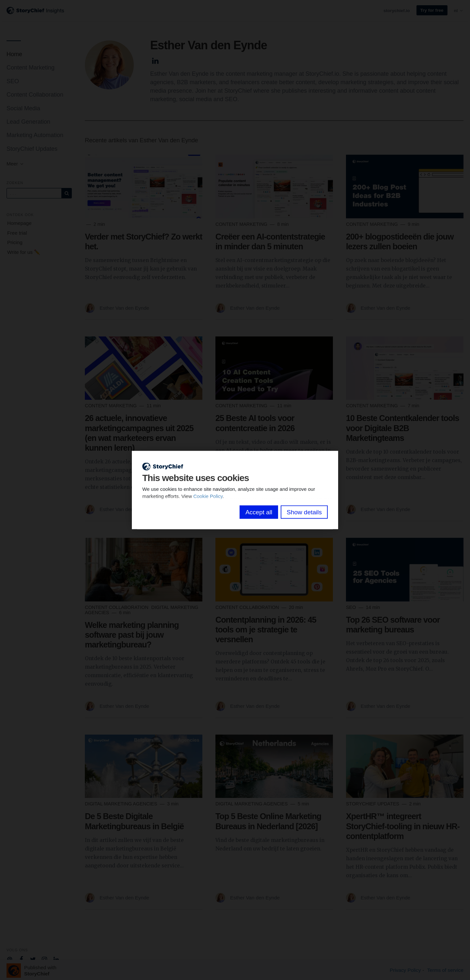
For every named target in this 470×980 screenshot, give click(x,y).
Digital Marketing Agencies (122, 804)
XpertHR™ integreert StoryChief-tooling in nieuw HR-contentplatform (403, 826)
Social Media (23, 108)
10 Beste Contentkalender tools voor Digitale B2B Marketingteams (403, 428)
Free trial (17, 233)
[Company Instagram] (45, 959)
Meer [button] (15, 164)
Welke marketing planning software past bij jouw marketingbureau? (132, 635)
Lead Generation (28, 122)
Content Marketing (31, 68)
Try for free (432, 10)
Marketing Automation (35, 135)
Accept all (259, 512)
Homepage (19, 223)
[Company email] (10, 959)
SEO (13, 81)
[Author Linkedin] (156, 60)
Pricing (15, 242)
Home (14, 54)
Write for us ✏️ (24, 252)
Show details (304, 512)
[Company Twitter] (33, 959)
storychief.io (397, 11)
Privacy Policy (405, 970)
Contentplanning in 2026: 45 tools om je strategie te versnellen (266, 630)
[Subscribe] (67, 193)
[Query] (34, 193)
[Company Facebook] (21, 959)
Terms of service (445, 970)
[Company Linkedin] (56, 959)
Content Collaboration (35, 95)
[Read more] (144, 186)
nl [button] (459, 11)
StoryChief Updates (32, 149)
